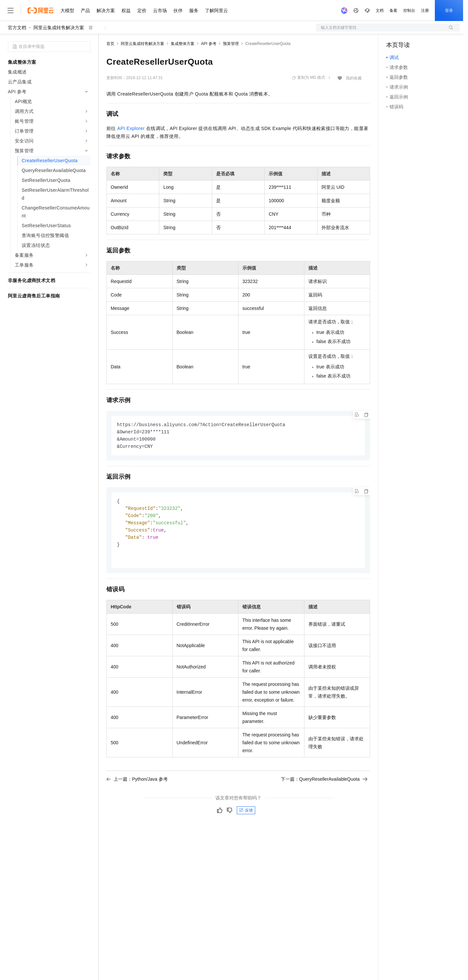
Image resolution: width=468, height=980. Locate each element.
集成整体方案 (183, 44)
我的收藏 (354, 78)
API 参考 (209, 44)
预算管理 (231, 44)
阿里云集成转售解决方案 (59, 28)
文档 (380, 11)
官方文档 (17, 28)
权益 (126, 11)
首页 (110, 44)
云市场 (160, 11)
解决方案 (106, 11)
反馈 (246, 815)
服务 (194, 11)
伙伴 (178, 11)
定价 (142, 11)
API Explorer (131, 128)
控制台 (409, 11)
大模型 (67, 11)
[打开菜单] (11, 11)
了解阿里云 (216, 11)
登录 (449, 11)
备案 (393, 11)
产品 (85, 11)
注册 (425, 11)
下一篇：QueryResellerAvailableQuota (324, 783)
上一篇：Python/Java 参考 (137, 783)
